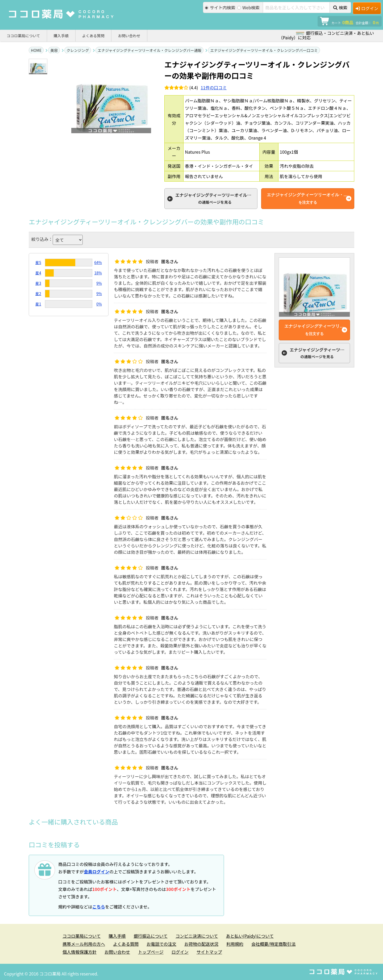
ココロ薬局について (23, 36)
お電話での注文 (161, 944)
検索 (340, 7)
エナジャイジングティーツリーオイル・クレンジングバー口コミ (264, 50)
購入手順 (61, 36)
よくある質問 (93, 36)
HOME (36, 50)
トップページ (151, 952)
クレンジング (78, 50)
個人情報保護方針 (80, 952)
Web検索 (248, 7)
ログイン (367, 8)
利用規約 (235, 944)
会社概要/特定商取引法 (273, 944)
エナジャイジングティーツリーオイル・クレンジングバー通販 (149, 50)
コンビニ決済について (197, 936)
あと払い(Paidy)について (250, 936)
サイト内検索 (220, 7)
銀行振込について (151, 936)
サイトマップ (209, 952)
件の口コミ (214, 87)
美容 (54, 50)
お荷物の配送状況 (201, 944)
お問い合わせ (129, 36)
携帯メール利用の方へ (84, 944)
